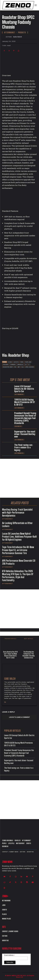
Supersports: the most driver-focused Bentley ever (25, 434)
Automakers (19, 394)
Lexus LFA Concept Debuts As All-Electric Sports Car (24, 389)
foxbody (13, 364)
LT (29, 364)
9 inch (10, 362)
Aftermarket (7, 519)
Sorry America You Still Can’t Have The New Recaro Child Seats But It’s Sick (10, 655)
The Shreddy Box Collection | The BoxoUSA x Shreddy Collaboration (29, 655)
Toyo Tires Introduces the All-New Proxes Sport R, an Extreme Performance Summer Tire (18, 550)
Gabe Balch (17, 37)
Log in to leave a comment (19, 717)
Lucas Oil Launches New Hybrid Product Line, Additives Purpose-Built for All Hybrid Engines (19, 537)
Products (22, 32)
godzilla (20, 364)
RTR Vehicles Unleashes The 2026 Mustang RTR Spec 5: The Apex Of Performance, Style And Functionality (18, 576)
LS (26, 364)
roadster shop (8, 367)
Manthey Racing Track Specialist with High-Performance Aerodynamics (17, 513)
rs (15, 367)
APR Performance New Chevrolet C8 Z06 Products (19, 562)
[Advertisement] (19, 478)
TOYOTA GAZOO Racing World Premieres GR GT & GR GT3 (25, 402)
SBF (19, 367)
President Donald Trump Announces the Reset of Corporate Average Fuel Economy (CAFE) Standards (25, 418)
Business (18, 426)
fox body (6, 364)
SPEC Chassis (30, 367)
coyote (16, 362)
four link (28, 362)
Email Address (9, 955)
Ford (22, 362)
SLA (23, 367)
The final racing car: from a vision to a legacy (24, 447)
